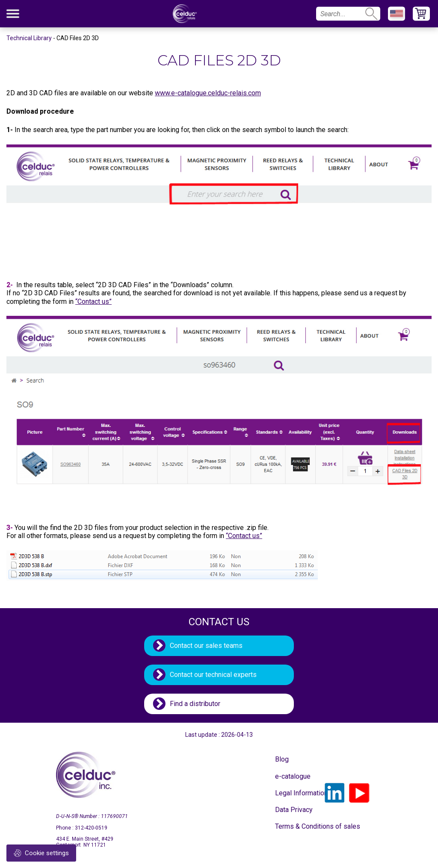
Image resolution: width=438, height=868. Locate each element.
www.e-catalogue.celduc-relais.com (208, 93)
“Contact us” (93, 302)
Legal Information (296, 793)
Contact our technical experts (213, 675)
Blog (282, 759)
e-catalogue (293, 776)
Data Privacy (294, 810)
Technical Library (29, 38)
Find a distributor (195, 704)
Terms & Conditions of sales (296, 826)
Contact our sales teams (206, 646)
